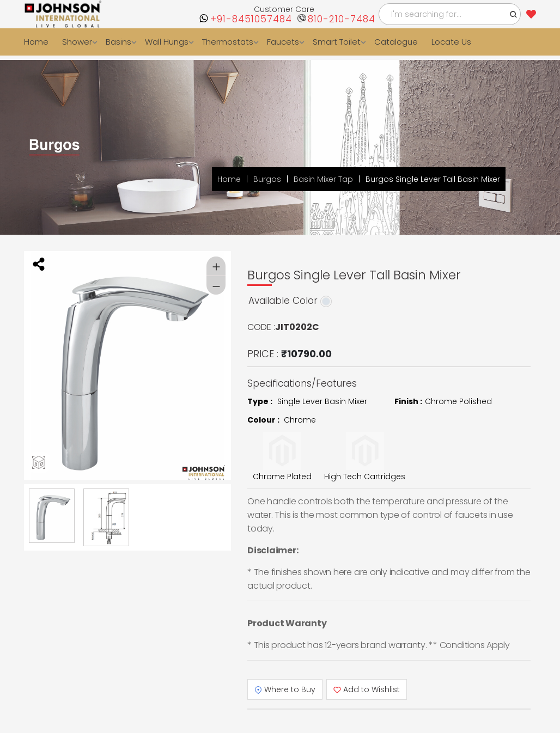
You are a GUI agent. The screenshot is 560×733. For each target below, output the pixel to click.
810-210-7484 (342, 19)
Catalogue (396, 42)
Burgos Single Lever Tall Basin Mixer (433, 179)
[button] (514, 14)
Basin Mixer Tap (323, 179)
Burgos (267, 179)
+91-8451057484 (251, 19)
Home (36, 42)
